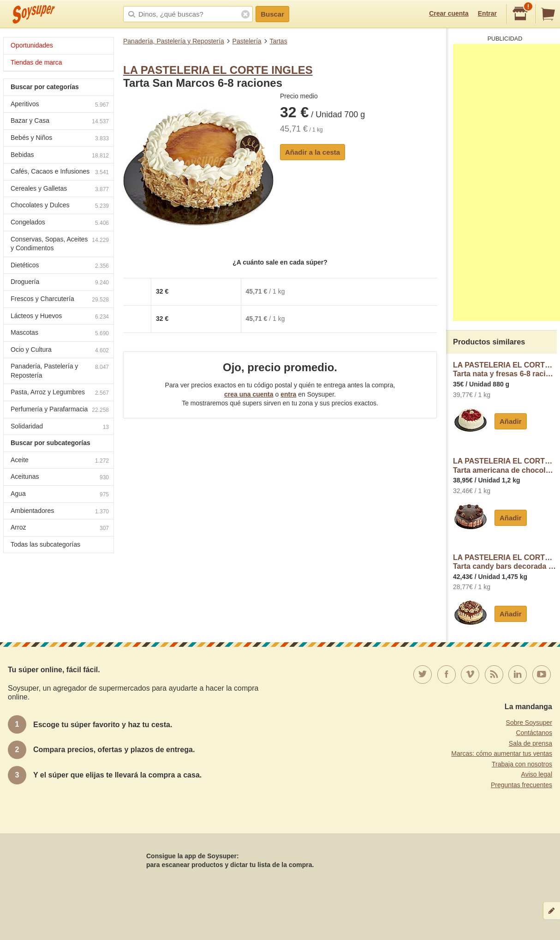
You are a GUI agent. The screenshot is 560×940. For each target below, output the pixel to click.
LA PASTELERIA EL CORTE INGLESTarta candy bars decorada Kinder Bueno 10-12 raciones (505, 562)
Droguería (60, 283)
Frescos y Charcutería (60, 300)
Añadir (511, 421)
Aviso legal (537, 774)
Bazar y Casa (60, 122)
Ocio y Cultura (60, 351)
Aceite (60, 461)
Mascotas (60, 334)
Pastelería (247, 41)
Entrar (487, 13)
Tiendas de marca (36, 62)
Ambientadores (60, 512)
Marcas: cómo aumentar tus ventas (502, 753)
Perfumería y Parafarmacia (60, 410)
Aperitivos (60, 105)
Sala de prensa (530, 743)
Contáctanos (534, 733)
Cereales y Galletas (60, 190)
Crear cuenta (449, 13)
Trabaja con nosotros (522, 764)
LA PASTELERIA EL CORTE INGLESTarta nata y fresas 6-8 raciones (505, 370)
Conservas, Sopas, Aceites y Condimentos (60, 244)
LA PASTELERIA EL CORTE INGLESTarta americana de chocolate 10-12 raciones (505, 466)
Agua (60, 495)
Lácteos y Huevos (60, 317)
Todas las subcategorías (45, 544)
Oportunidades (32, 45)
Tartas (279, 41)
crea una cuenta (249, 394)
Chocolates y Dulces (60, 206)
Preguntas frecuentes (521, 785)
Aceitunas (60, 478)
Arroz (60, 528)
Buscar (272, 14)
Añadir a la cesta (313, 152)
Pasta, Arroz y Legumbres (60, 393)
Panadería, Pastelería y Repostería (174, 41)
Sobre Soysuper (529, 723)
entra (288, 394)
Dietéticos (60, 266)
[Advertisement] (506, 182)
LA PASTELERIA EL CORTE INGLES (218, 70)
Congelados (60, 223)
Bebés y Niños (60, 139)
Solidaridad (60, 427)
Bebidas (60, 156)
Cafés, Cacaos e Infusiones (60, 172)
